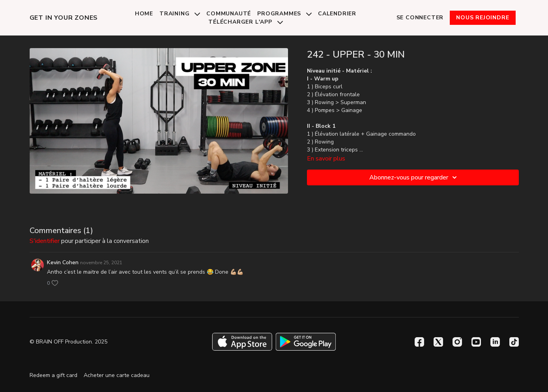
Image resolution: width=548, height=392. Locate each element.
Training (180, 14)
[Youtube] (476, 342)
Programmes (284, 14)
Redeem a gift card (53, 375)
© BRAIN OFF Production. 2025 (68, 342)
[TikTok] (514, 342)
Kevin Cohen (63, 262)
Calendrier (337, 14)
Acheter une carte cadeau (117, 375)
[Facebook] (419, 342)
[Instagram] (457, 342)
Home (144, 14)
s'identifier (45, 241)
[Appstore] (242, 342)
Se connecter (420, 18)
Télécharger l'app (245, 22)
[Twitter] (438, 342)
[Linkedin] (495, 342)
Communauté (229, 14)
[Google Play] (306, 342)
